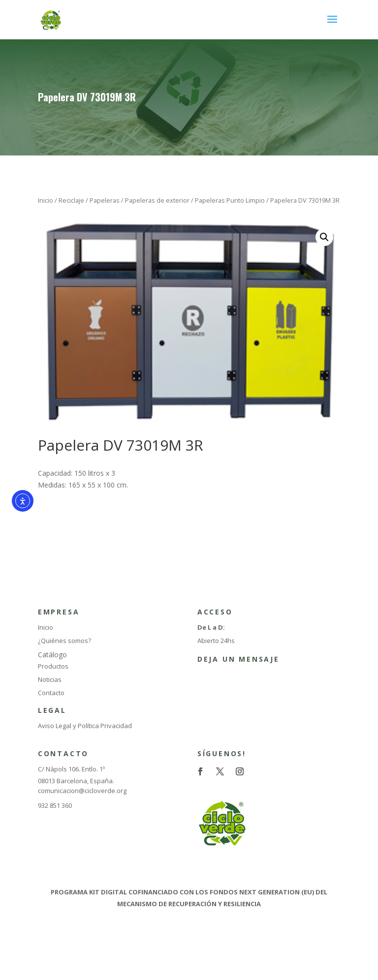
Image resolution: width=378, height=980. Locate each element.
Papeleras (105, 200)
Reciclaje (71, 200)
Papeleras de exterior (157, 200)
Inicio (46, 200)
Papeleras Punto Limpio (230, 200)
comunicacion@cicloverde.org (82, 791)
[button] (324, 237)
